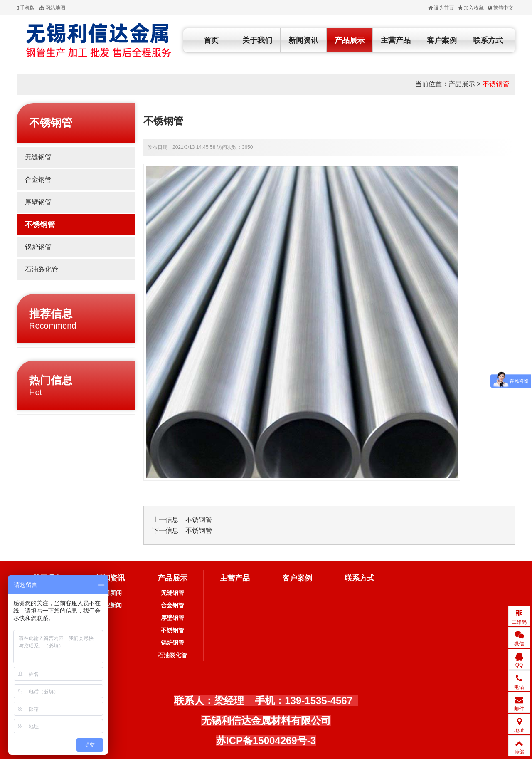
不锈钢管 (496, 84)
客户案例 (442, 40)
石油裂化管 (42, 269)
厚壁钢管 (38, 202)
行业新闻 (110, 605)
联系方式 (488, 40)
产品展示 (350, 40)
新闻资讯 (303, 40)
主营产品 (396, 40)
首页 (211, 40)
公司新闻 (110, 593)
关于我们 (257, 40)
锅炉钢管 (38, 247)
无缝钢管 (38, 157)
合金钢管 (38, 179)
